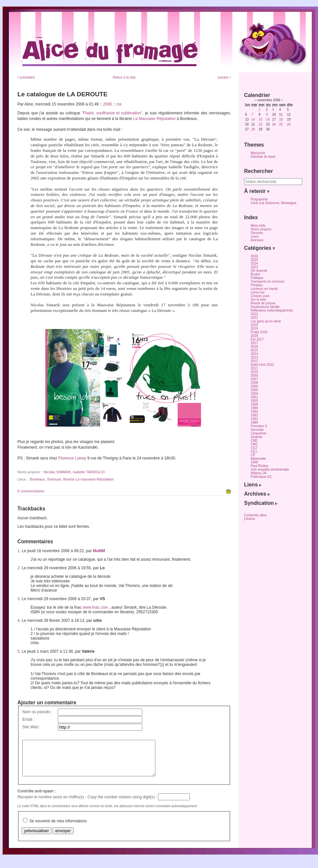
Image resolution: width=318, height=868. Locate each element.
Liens (253, 485)
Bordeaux (37, 479)
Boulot (255, 274)
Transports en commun (267, 282)
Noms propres (261, 229)
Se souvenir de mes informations (58, 828)
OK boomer (259, 271)
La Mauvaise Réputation (154, 119)
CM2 (254, 441)
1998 (254, 404)
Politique (257, 278)
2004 (254, 394)
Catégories (260, 248)
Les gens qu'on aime (266, 321)
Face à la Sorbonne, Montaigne (274, 203)
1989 (254, 422)
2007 (254, 379)
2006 (108, 104)
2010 (254, 372)
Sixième (257, 437)
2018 (254, 336)
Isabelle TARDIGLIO (89, 472)
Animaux (257, 240)
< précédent (26, 77)
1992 (254, 415)
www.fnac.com (95, 607)
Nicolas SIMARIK (57, 472)
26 (289, 124)
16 (268, 119)
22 (260, 124)
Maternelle (258, 459)
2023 (254, 267)
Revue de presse (263, 303)
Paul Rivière (260, 466)
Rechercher (259, 171)
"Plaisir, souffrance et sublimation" (112, 113)
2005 (254, 390)
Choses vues (260, 296)
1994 (254, 412)
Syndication (261, 503)
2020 (254, 325)
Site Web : (31, 727)
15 (260, 119)
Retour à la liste (124, 77)
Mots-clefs (258, 226)
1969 (254, 462)
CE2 (254, 448)
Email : (28, 719)
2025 (254, 260)
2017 (254, 343)
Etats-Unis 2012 (262, 365)
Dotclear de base (263, 157)
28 (253, 129)
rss (119, 104)
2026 (254, 256)
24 (274, 124)
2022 (254, 314)
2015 (254, 350)
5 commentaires (31, 491)
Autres (250, 519)
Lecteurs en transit (264, 289)
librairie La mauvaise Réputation (88, 479)
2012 (254, 361)
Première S (259, 426)
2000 (254, 401)
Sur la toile (258, 300)
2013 (254, 357)
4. (19, 621)
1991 (254, 419)
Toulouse (54, 479)
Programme (259, 199)
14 (253, 119)
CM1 (254, 444)
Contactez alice (255, 515)
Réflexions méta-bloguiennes (272, 310)
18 (281, 119)
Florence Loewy (72, 458)
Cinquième (259, 433)
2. (19, 568)
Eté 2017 (257, 339)
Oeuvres (257, 233)
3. (19, 599)
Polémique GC (261, 477)
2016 (254, 347)
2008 (254, 383)
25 (281, 124)
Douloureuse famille (265, 307)
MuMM (99, 551)
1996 (254, 408)
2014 (254, 354)
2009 (254, 375)
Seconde (257, 430)
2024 (254, 263)
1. (19, 551)
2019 (254, 328)
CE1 (254, 451)
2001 (254, 397)
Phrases (257, 285)
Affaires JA (259, 473)
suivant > (224, 77)
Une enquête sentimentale (270, 469)
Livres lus (258, 292)
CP (253, 455)
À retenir (257, 191)
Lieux (255, 236)
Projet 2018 (259, 332)
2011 (254, 368)
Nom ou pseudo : (37, 712)
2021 (254, 318)
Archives (257, 494)
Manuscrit (258, 153)
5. (19, 651)
